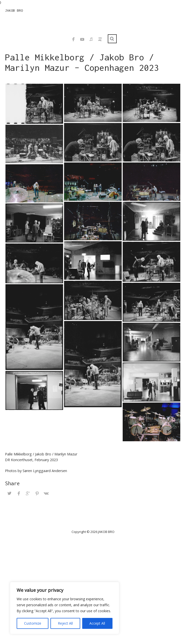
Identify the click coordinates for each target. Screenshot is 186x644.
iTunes (91, 39)
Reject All (65, 623)
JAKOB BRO (14, 10)
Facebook (73, 39)
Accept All (97, 623)
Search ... (112, 39)
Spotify (100, 39)
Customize (33, 623)
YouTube (82, 39)
